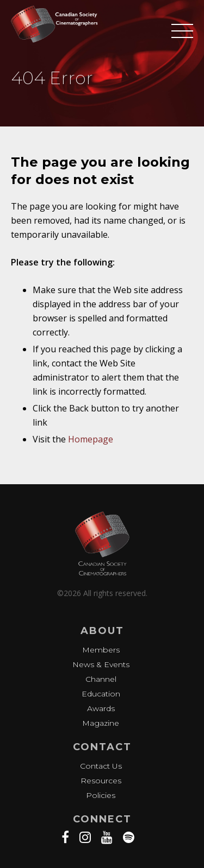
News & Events (101, 664)
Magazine (101, 723)
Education (101, 694)
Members (101, 650)
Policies (101, 795)
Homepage (91, 439)
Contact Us (101, 766)
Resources (101, 781)
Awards (101, 708)
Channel (101, 679)
